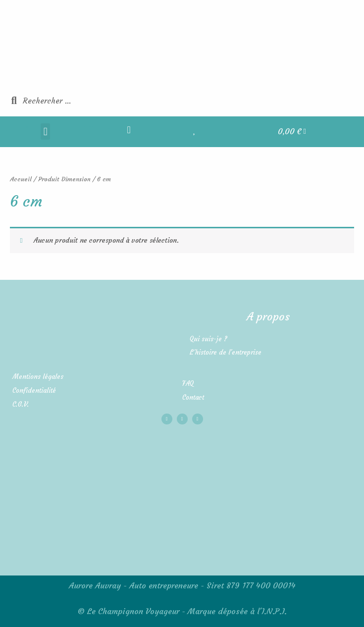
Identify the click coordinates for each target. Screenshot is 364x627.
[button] (45, 131)
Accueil (21, 179)
